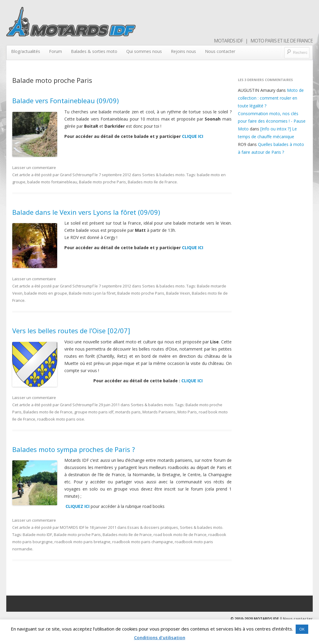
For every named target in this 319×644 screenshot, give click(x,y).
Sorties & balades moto (163, 175)
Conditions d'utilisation (160, 637)
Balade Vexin (178, 293)
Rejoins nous (183, 51)
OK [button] (302, 629)
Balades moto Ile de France (152, 182)
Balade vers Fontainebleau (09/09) (66, 101)
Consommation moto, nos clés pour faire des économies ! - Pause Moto (272, 121)
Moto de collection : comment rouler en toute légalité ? (271, 98)
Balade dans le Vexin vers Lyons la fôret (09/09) (86, 212)
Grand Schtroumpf (77, 175)
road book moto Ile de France (180, 535)
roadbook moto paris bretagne (82, 542)
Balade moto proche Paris (102, 182)
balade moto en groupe (46, 293)
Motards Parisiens (159, 412)
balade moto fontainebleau (52, 182)
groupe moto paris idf (94, 412)
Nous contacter (220, 51)
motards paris (128, 412)
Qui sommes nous (144, 51)
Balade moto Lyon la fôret (92, 293)
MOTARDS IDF (72, 527)
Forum (56, 51)
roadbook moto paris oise (61, 419)
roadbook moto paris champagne (143, 542)
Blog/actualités (26, 51)
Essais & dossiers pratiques (153, 527)
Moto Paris (187, 412)
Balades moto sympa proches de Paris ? (74, 449)
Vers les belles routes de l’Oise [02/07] (71, 331)
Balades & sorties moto (94, 51)
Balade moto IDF (37, 535)
